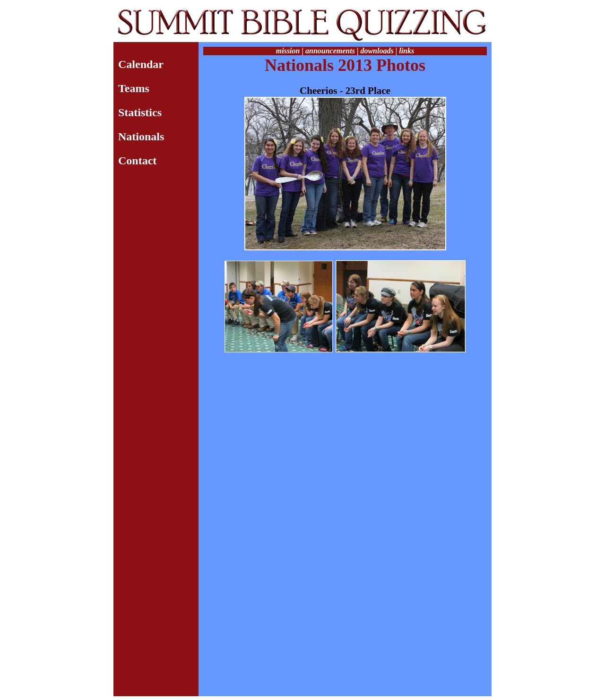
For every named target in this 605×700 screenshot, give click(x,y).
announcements (330, 51)
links (406, 51)
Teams (134, 88)
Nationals (141, 137)
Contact (137, 161)
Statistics (140, 112)
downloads (377, 51)
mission (288, 51)
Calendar (141, 64)
